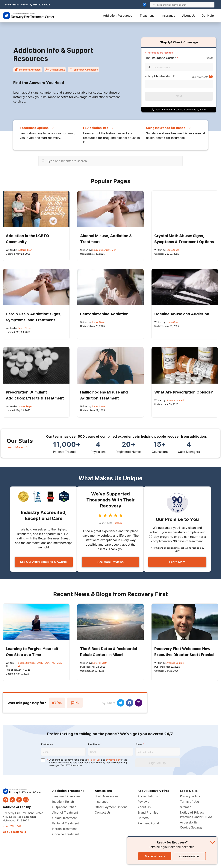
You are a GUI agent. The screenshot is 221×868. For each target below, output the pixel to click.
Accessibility (189, 822)
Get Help (208, 16)
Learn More (17, 447)
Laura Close (173, 250)
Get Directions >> (15, 832)
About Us (189, 16)
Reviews (143, 802)
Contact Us (103, 812)
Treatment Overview (66, 796)
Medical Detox (55, 70)
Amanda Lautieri (175, 400)
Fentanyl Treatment (66, 823)
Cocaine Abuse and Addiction (182, 314)
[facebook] (6, 800)
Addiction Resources (118, 16)
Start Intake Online (16, 5)
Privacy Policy (190, 796)
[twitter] (12, 800)
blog (26, 800)
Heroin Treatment (64, 829)
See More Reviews (110, 562)
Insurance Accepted (28, 70)
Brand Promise (148, 812)
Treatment (147, 16)
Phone (139, 744)
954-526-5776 (42, 5)
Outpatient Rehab (64, 807)
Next (179, 96)
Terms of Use (189, 802)
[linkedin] (19, 800)
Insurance (168, 16)
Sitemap (186, 807)
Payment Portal (148, 823)
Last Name (94, 744)
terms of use (94, 760)
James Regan (25, 406)
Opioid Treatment (64, 818)
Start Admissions (107, 796)
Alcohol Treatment (65, 812)
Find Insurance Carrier (160, 58)
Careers (143, 818)
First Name (47, 744)
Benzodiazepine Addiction (104, 314)
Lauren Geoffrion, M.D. (104, 250)
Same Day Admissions (83, 70)
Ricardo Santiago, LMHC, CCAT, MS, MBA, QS (40, 664)
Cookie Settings (191, 827)
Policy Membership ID (160, 76)
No (75, 703)
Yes (57, 703)
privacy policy (113, 760)
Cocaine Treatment (66, 834)
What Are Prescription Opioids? (184, 392)
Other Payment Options (111, 807)
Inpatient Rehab (63, 802)
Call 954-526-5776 (189, 856)
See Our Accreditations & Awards (44, 562)
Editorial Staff (25, 250)
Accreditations (148, 796)
